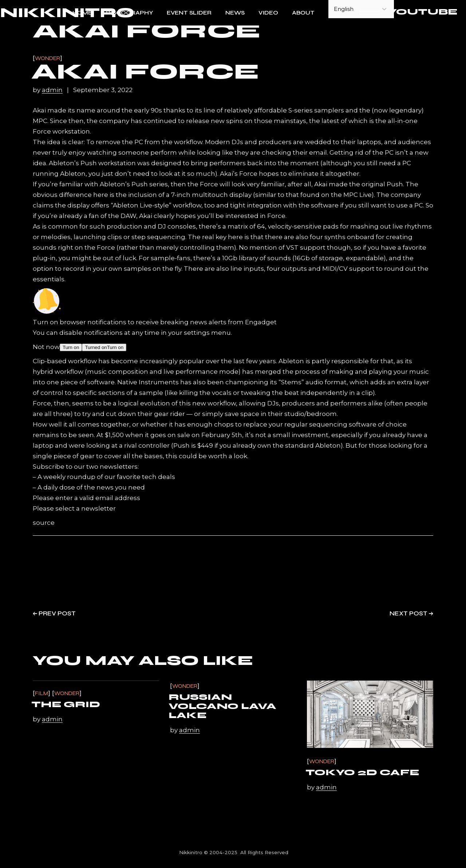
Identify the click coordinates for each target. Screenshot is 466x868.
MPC (40, 121)
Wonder (48, 58)
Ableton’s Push (73, 163)
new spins (227, 121)
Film (42, 693)
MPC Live (358, 195)
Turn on (71, 347)
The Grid (66, 704)
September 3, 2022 (103, 90)
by (48, 90)
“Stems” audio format (313, 382)
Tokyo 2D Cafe (362, 772)
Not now (46, 347)
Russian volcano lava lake (222, 706)
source (44, 523)
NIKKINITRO (67, 13)
